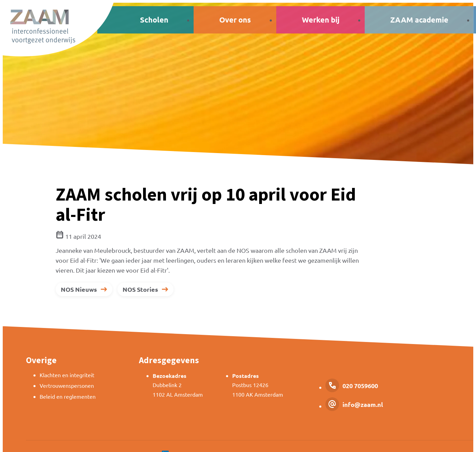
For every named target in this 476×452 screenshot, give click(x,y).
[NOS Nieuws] (84, 289)
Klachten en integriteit (67, 375)
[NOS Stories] (145, 289)
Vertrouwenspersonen (67, 385)
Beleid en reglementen (68, 396)
